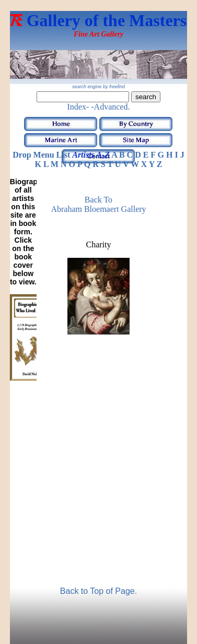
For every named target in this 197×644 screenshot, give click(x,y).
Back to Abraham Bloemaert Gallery (98, 204)
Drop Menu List (41, 155)
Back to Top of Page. (98, 591)
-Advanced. (110, 107)
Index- (78, 107)
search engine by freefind (98, 87)
